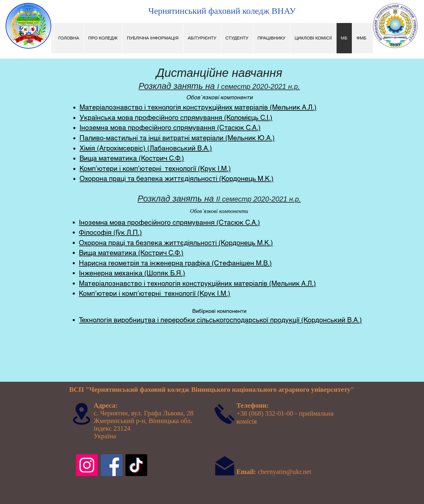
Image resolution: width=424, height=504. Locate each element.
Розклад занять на (178, 86)
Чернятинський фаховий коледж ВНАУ (222, 11)
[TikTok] (136, 465)
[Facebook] (112, 465)
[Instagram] (87, 465)
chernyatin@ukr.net (284, 472)
